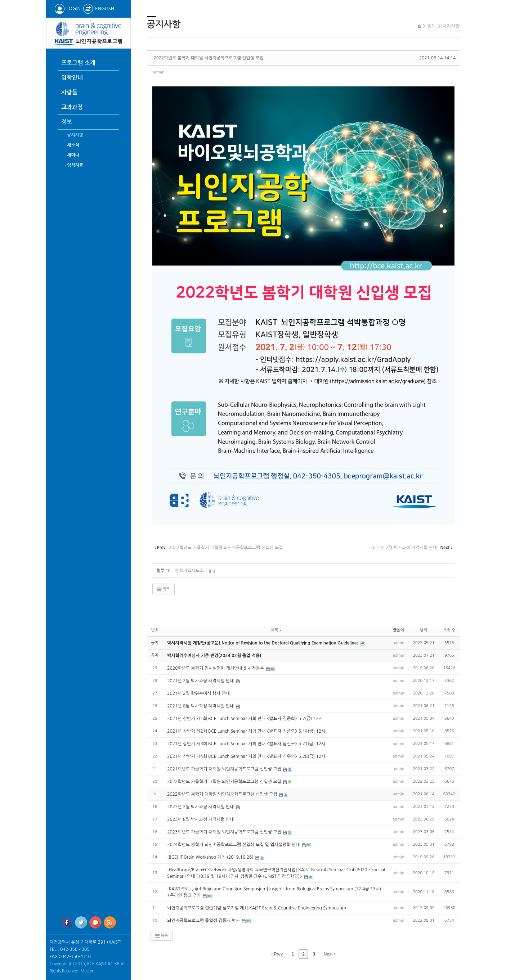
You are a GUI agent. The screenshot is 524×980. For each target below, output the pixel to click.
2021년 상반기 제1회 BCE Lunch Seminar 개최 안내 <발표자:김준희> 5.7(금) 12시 (245, 719)
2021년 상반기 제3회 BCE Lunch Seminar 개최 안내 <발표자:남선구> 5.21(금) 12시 (246, 744)
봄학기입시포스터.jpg (195, 571)
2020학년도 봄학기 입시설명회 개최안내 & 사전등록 (216, 668)
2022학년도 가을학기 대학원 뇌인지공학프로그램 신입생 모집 (225, 782)
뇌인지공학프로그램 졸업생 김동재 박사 (204, 921)
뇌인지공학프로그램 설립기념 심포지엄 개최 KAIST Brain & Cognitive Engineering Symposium (257, 908)
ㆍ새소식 (71, 145)
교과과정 (72, 107)
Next (330, 954)
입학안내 (72, 78)
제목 (276, 630)
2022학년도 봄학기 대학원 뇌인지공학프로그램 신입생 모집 (209, 58)
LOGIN (68, 8)
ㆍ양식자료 (73, 165)
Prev (277, 954)
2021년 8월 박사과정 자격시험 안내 (201, 706)
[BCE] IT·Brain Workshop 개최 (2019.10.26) (211, 857)
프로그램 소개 (78, 63)
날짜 (424, 630)
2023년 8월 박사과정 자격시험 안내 (200, 819)
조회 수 (449, 630)
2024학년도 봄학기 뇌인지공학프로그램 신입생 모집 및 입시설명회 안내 (234, 845)
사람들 (69, 92)
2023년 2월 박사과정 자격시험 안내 (201, 807)
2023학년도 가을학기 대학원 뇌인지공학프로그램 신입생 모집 (225, 832)
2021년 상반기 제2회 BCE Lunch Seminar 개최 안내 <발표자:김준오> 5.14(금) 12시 (246, 731)
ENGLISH (98, 8)
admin (159, 72)
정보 (67, 122)
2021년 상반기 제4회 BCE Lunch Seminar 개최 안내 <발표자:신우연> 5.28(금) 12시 (246, 756)
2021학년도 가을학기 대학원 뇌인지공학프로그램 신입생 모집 (225, 769)
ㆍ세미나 (71, 155)
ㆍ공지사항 (73, 135)
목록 (163, 589)
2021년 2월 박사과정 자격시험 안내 (201, 681)
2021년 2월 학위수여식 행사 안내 (198, 693)
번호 (155, 630)
